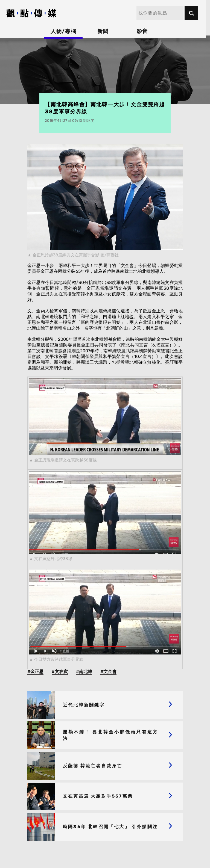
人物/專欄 (66, 31)
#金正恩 (35, 672)
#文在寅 (60, 672)
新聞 (105, 31)
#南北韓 (84, 672)
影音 (144, 31)
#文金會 (108, 672)
